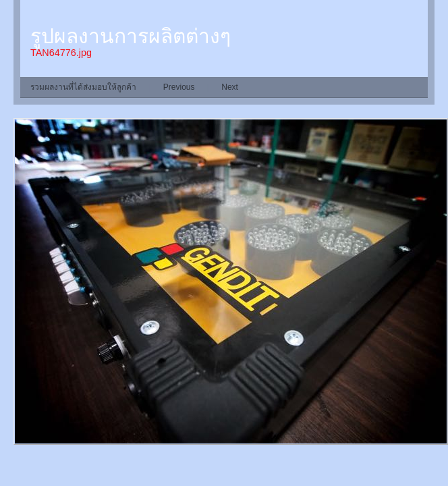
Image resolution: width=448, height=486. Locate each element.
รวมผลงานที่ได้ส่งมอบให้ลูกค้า (83, 87)
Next (230, 87)
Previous (179, 87)
